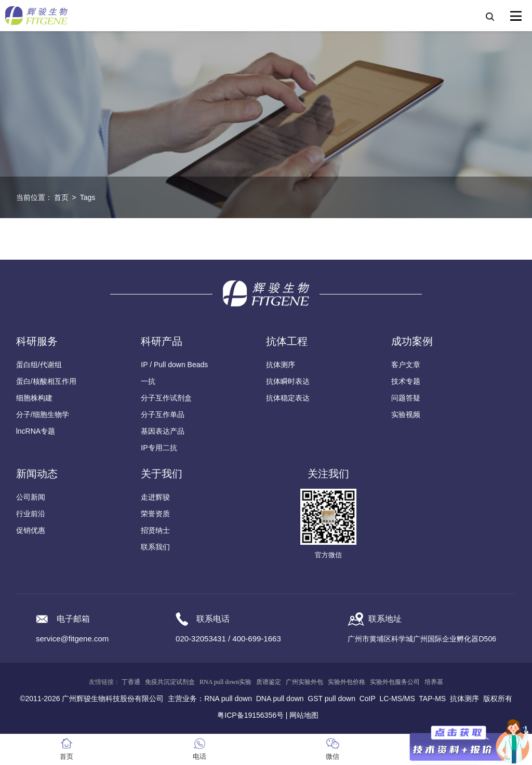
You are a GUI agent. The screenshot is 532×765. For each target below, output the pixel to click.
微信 (332, 756)
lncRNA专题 (36, 431)
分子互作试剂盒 (166, 398)
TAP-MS (432, 699)
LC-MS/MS (397, 699)
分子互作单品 (163, 414)
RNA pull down (228, 699)
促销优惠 (31, 530)
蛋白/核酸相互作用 (46, 381)
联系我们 (155, 547)
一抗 (148, 381)
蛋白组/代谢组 (39, 365)
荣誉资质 (155, 514)
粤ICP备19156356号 (250, 715)
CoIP (368, 699)
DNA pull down (280, 699)
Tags (88, 197)
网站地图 (304, 715)
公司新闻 (31, 497)
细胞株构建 (34, 398)
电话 (199, 756)
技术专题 (406, 381)
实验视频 (406, 414)
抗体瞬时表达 (288, 381)
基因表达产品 (163, 431)
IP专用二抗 (159, 448)
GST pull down (331, 699)
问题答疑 (406, 398)
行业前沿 (31, 514)
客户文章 (406, 365)
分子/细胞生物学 (43, 414)
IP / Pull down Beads (174, 365)
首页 (61, 197)
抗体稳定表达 (288, 398)
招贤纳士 (155, 530)
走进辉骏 (155, 497)
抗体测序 (281, 365)
